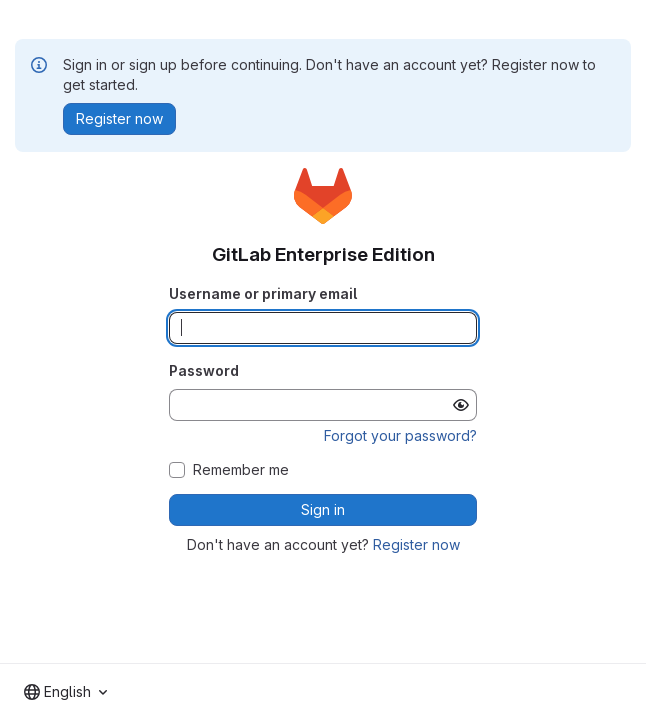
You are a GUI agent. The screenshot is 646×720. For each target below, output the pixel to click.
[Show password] (461, 405)
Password (204, 370)
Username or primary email (263, 293)
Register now (416, 544)
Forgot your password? (400, 435)
